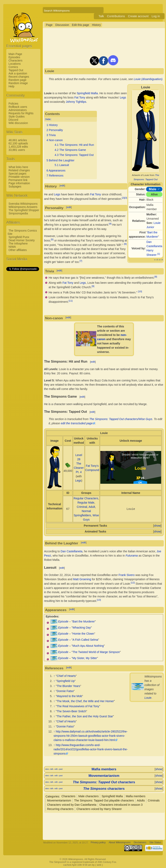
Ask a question (18, 73)
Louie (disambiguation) (148, 79)
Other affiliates (18, 250)
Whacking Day (82, 628)
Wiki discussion (18, 123)
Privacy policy (98, 843)
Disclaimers (140, 843)
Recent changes (19, 77)
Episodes (14, 57)
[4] (110, 224)
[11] (71, 301)
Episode (63, 621)
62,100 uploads (18, 143)
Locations (15, 64)
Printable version (19, 177)
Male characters (89, 796)
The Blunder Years (68, 686)
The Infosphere (18, 243)
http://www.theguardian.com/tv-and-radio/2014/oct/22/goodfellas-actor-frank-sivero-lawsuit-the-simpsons (91, 749)
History (96, 25)
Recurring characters (60, 809)
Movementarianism (104, 776)
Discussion (62, 25)
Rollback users (18, 107)
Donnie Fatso (65, 691)
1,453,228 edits (18, 147)
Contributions (116, 16)
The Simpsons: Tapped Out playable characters (104, 800)
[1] (159, 254)
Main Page (15, 54)
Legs (123, 97)
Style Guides (17, 116)
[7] (81, 261)
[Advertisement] (22, 332)
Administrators (18, 110)
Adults (141, 800)
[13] (99, 600)
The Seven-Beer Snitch (71, 711)
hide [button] (48, 119)
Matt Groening (82, 579)
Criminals (154, 800)
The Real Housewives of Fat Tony (78, 706)
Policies (13, 104)
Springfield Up (66, 681)
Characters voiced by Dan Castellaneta (72, 805)
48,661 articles (18, 140)
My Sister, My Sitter (85, 658)
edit (62, 186)
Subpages (15, 186)
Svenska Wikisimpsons (23, 204)
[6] (125, 244)
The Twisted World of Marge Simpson (96, 652)
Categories (52, 796)
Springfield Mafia (87, 93)
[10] (140, 291)
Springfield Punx (19, 237)
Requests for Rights (21, 113)
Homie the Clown (83, 634)
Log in (156, 16)
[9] (93, 286)
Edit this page (81, 25)
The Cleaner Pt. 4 (79, 468)
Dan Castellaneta (71, 551)
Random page (17, 80)
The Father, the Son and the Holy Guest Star (85, 716)
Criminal (82, 507)
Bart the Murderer (84, 621)
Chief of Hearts (66, 676)
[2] (123, 198)
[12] (133, 583)
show (157, 526)
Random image (18, 83)
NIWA (12, 247)
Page (49, 25)
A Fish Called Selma (85, 640)
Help (11, 86)
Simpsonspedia (18, 213)
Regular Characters (86, 498)
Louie (148, 698)
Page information (19, 183)
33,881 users (17, 150)
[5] (52, 239)
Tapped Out (16, 70)
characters (104, 782)
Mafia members (104, 769)
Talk (101, 16)
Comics (13, 67)
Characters (15, 60)
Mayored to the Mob (69, 696)
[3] (126, 198)
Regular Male (86, 503)
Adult (92, 507)
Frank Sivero (127, 575)
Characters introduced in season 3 (121, 805)
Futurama (132, 556)
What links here (18, 167)
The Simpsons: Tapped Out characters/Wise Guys (121, 419)
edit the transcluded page (77, 423)
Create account (138, 16)
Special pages (17, 174)
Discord (13, 120)
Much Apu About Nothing (88, 646)
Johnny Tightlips (76, 102)
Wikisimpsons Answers (23, 207)
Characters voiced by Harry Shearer (99, 809)
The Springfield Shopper (24, 210)
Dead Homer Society (22, 240)
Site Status (155, 843)
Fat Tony (80, 97)
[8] (156, 277)
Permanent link (18, 180)
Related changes (19, 170)
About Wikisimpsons (120, 843)
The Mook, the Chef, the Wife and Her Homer (85, 701)
